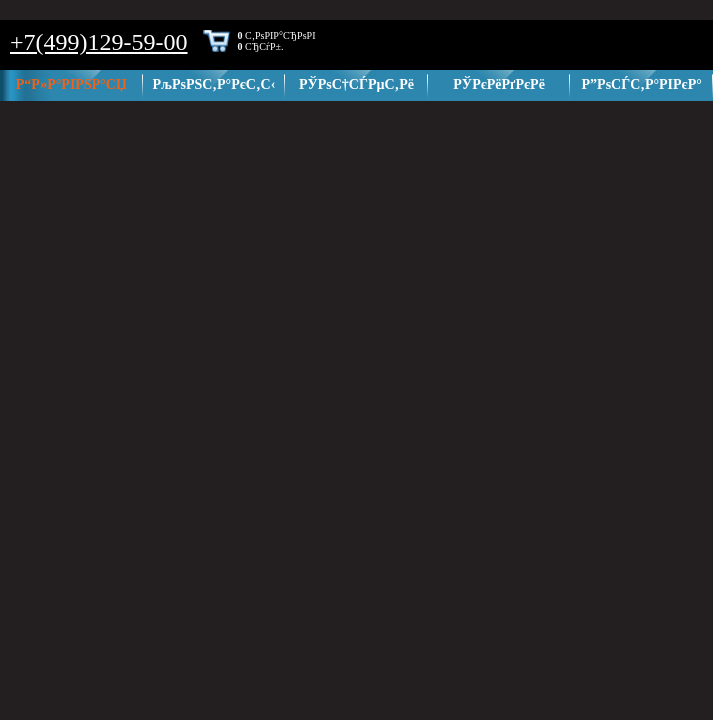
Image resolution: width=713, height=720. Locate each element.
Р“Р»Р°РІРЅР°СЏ (71, 84)
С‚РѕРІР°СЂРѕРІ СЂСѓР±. (277, 41)
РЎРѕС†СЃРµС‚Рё (356, 84)
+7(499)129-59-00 (99, 42)
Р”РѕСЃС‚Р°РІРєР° (642, 84)
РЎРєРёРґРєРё (499, 84)
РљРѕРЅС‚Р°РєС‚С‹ (213, 84)
